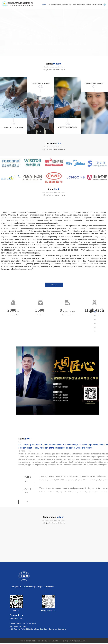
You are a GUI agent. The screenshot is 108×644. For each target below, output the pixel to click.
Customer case (67, 5)
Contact (89, 5)
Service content (56, 5)
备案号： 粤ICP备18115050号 (75, 641)
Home (44, 5)
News (74, 5)
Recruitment (81, 5)
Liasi (49, 5)
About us (54, 273)
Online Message (97, 5)
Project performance (46, 587)
